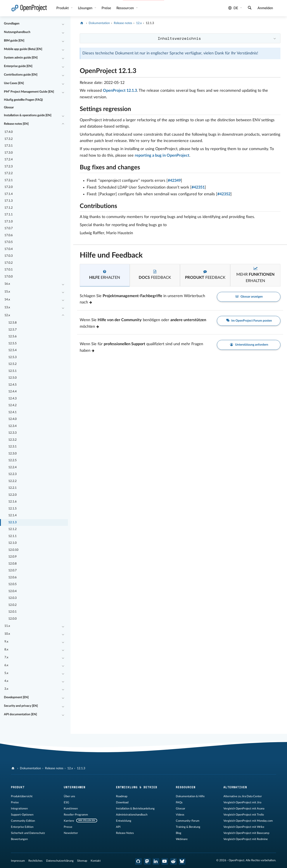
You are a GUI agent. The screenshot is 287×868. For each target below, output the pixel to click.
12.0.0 (12, 619)
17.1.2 (9, 208)
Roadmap (122, 796)
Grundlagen (12, 24)
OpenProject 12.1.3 (120, 91)
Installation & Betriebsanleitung (135, 809)
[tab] (105, 275)
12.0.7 (12, 570)
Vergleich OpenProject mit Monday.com (248, 821)
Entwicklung (124, 821)
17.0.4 (9, 249)
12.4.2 (12, 405)
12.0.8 (12, 564)
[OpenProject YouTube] (165, 861)
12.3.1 (12, 447)
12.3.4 (12, 426)
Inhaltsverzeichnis (179, 38)
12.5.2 (12, 364)
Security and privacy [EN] (21, 706)
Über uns (69, 796)
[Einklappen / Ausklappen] (63, 24)
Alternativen (235, 787)
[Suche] (250, 8)
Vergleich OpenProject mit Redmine (246, 839)
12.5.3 (12, 357)
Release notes (123, 23)
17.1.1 (9, 215)
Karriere (69, 821)
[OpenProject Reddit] (173, 861)
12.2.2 (12, 481)
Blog (179, 833)
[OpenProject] (82, 23)
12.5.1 (12, 371)
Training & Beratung (188, 827)
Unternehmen (75, 787)
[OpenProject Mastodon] (147, 861)
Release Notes (125, 833)
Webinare (182, 839)
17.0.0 (9, 277)
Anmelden (265, 8)
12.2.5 (12, 460)
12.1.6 (12, 502)
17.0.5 (9, 242)
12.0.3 (12, 598)
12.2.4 (12, 467)
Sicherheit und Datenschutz (28, 833)
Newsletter (71, 833)
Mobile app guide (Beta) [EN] (23, 49)
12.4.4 (12, 392)
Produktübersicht (22, 796)
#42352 (224, 194)
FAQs (179, 802)
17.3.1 (9, 146)
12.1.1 (12, 536)
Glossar (9, 107)
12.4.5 (12, 385)
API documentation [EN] (20, 714)
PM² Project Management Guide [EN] (29, 92)
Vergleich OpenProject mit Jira (242, 802)
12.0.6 (12, 577)
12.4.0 (12, 419)
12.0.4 (12, 591)
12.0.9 (12, 557)
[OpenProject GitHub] (138, 861)
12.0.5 (12, 584)
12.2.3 (12, 474)
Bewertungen (19, 839)
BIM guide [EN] (14, 41)
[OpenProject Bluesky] (182, 861)
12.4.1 (12, 412)
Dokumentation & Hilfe (190, 796)
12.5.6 (12, 336)
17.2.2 (9, 173)
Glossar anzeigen (249, 297)
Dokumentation (99, 23)
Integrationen (19, 809)
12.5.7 (12, 330)
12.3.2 (12, 440)
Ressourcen (126, 8)
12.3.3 (12, 433)
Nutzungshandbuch (17, 32)
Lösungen (86, 8)
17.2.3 (9, 166)
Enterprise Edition (22, 827)
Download (122, 802)
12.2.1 (12, 488)
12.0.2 (12, 605)
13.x (7, 307)
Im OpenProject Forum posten (249, 321)
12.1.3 (12, 522)
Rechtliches (35, 861)
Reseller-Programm (76, 815)
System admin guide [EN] (21, 58)
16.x (7, 284)
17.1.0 (9, 222)
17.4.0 (9, 132)
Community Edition (23, 821)
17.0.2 (9, 263)
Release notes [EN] (16, 124)
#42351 (198, 187)
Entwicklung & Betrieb (137, 787)
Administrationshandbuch (132, 815)
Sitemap (82, 861)
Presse (68, 827)
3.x (6, 689)
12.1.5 (12, 509)
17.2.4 (9, 159)
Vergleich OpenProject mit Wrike (244, 827)
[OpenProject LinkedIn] (156, 861)
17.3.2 (9, 139)
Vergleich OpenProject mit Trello (244, 815)
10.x (7, 634)
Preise (106, 8)
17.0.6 (9, 235)
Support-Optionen (22, 815)
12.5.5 (12, 343)
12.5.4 (12, 350)
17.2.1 (9, 180)
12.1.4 (12, 515)
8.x (6, 650)
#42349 (174, 181)
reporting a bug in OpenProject (162, 156)
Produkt (63, 8)
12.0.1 (12, 612)
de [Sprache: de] (233, 8)
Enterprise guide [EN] (18, 66)
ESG (67, 802)
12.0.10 (13, 550)
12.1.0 (12, 543)
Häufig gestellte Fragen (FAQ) (23, 100)
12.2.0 (12, 495)
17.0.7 (9, 228)
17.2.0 (9, 187)
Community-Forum (188, 821)
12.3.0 (12, 454)
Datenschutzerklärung (60, 861)
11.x (7, 626)
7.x (6, 657)
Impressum (18, 861)
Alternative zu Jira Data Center (243, 796)
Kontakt (96, 861)
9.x (6, 642)
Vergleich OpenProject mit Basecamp (246, 833)
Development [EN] (16, 697)
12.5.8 (12, 323)
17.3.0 (9, 153)
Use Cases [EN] (14, 83)
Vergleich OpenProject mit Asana (244, 809)
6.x (6, 665)
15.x (7, 292)
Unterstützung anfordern (249, 345)
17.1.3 (9, 201)
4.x (6, 681)
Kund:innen (71, 809)
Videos (180, 815)
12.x (7, 315)
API (118, 827)
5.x (6, 673)
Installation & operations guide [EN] (28, 115)
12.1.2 (12, 529)
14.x (7, 300)
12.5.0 (12, 378)
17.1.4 (9, 194)
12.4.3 (12, 398)
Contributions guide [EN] (21, 75)
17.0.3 (9, 256)
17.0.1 (9, 270)
